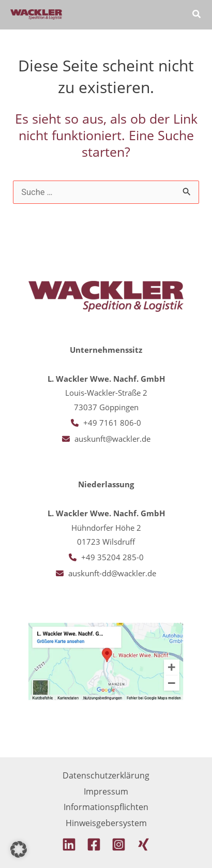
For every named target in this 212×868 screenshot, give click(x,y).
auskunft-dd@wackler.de (112, 573)
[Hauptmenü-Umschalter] (167, 15)
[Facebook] (94, 844)
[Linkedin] (69, 844)
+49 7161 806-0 (112, 423)
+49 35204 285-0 (112, 557)
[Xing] (143, 844)
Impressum (106, 791)
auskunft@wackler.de (112, 439)
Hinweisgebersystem (106, 823)
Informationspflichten (106, 807)
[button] (197, 15)
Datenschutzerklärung (106, 775)
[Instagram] (119, 844)
